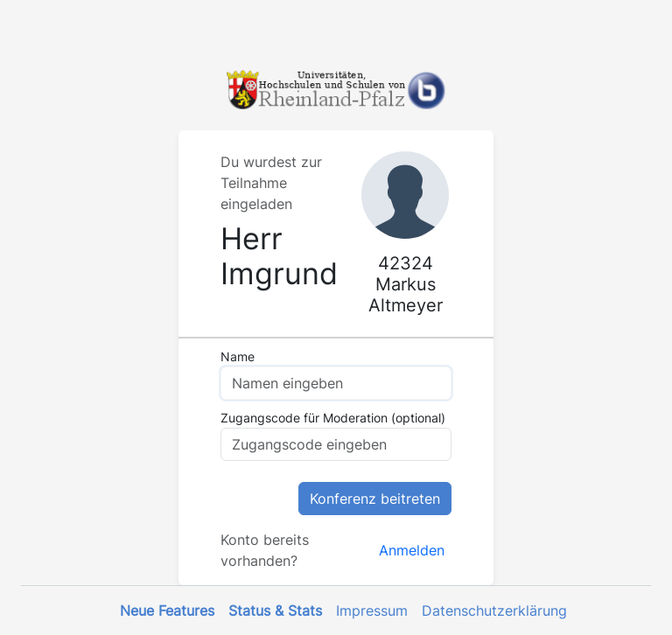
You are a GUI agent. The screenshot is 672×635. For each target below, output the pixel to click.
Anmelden (412, 550)
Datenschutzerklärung (494, 611)
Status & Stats (275, 611)
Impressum (372, 611)
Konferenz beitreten (375, 499)
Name (238, 356)
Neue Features (167, 611)
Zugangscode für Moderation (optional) (333, 418)
